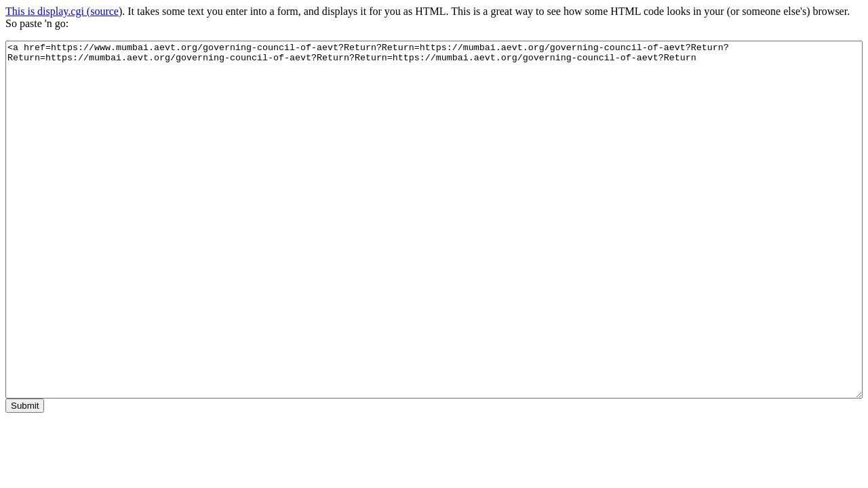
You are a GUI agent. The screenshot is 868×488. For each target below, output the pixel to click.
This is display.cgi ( (48, 11)
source (104, 11)
